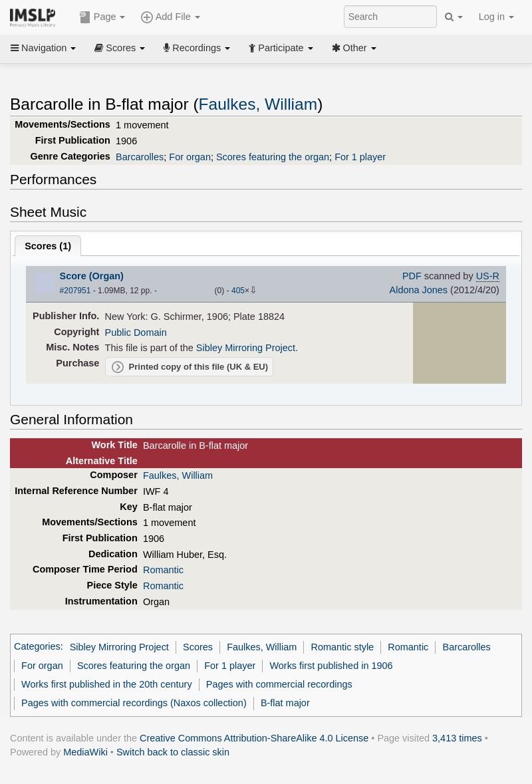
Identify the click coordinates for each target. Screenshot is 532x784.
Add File (170, 17)
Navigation (43, 48)
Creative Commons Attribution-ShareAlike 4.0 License (254, 738)
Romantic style (342, 647)
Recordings (197, 48)
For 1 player (360, 157)
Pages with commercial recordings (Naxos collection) (134, 703)
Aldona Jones (419, 290)
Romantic (163, 570)
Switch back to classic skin (173, 752)
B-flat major (285, 703)
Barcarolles (140, 157)
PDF (412, 276)
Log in (496, 17)
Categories (37, 647)
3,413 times (457, 738)
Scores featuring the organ (273, 157)
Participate (281, 48)
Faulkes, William (258, 104)
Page (102, 17)
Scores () (48, 246)
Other (354, 48)
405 (238, 291)
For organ (190, 157)
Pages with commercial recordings (279, 684)
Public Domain (136, 332)
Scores (120, 48)
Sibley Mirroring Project (246, 348)
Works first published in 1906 (331, 666)
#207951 (75, 291)
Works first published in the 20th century (107, 684)
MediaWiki (85, 752)
